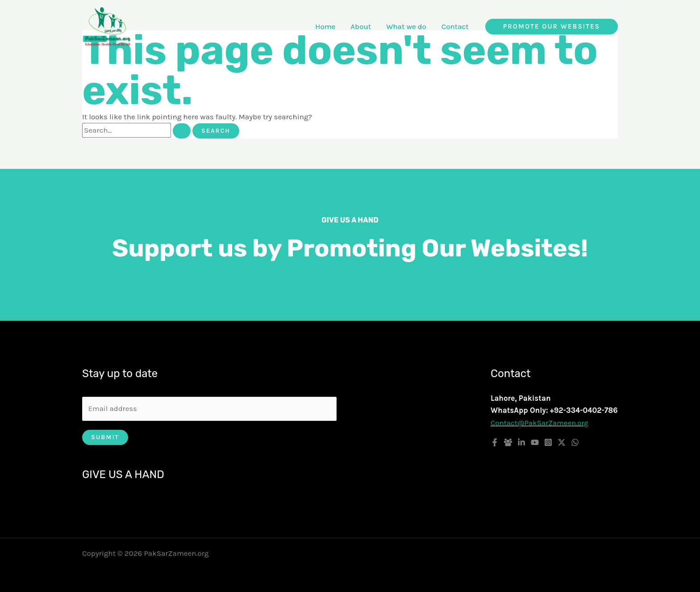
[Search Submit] (182, 131)
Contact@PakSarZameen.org (540, 423)
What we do (406, 26)
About (361, 26)
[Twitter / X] (562, 442)
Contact (455, 26)
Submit (105, 438)
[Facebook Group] (508, 442)
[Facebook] (495, 442)
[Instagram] (548, 442)
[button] (552, 27)
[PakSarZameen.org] (108, 25)
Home (325, 26)
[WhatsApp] (575, 442)
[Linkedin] (521, 442)
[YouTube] (535, 442)
